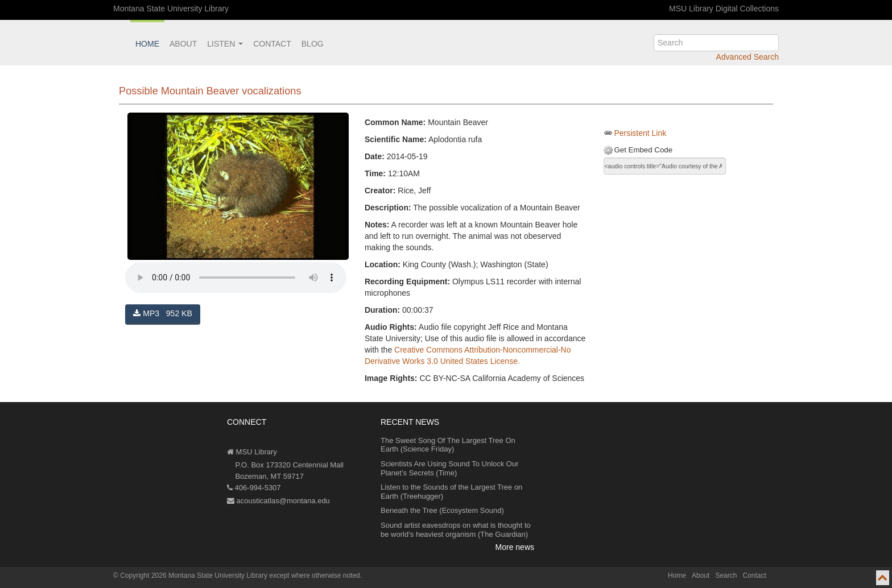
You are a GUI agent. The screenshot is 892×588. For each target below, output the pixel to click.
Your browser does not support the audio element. (236, 278)
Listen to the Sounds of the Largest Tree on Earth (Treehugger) (451, 492)
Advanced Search (747, 57)
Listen (225, 44)
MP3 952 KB (162, 313)
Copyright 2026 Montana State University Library (194, 575)
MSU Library (252, 452)
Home (147, 44)
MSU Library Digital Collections (724, 9)
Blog (313, 44)
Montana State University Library (171, 9)
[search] (716, 43)
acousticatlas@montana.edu (278, 501)
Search (726, 575)
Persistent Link (640, 133)
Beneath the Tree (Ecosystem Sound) (442, 510)
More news (515, 547)
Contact (272, 44)
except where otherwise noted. (315, 575)
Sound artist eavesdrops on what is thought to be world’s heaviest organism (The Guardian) (456, 530)
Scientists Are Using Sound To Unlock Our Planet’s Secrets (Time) (450, 468)
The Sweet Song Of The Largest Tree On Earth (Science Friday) (448, 445)
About (183, 44)
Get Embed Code (643, 150)
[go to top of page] (883, 578)
